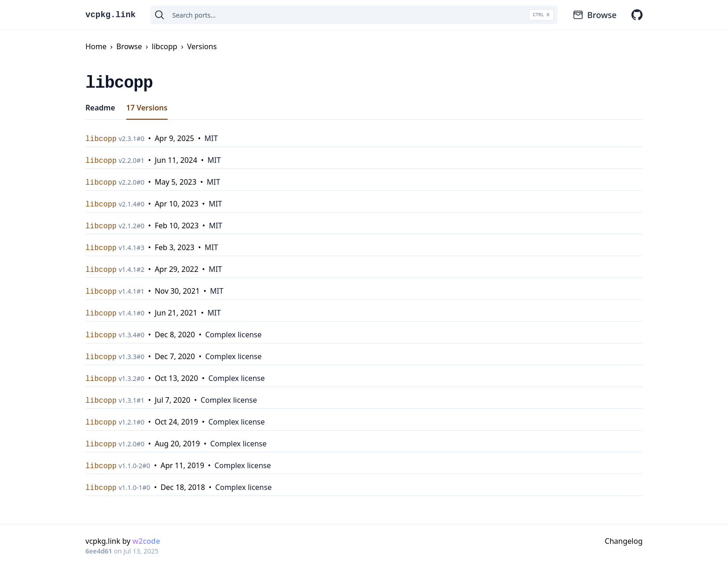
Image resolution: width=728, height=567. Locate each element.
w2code (146, 541)
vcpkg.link (110, 15)
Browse (595, 15)
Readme (100, 108)
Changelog (624, 541)
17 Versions (147, 108)
